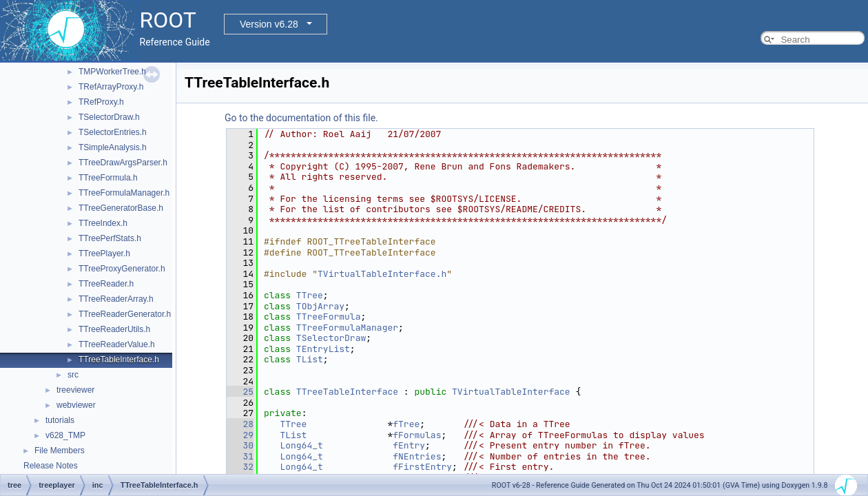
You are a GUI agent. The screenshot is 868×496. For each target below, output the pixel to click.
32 (240, 467)
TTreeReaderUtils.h (114, 329)
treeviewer (75, 390)
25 (240, 392)
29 (240, 435)
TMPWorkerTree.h (112, 72)
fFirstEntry (422, 467)
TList (310, 359)
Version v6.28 (269, 24)
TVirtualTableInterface (511, 392)
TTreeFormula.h (108, 178)
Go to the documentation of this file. (301, 118)
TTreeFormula (329, 317)
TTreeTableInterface (347, 392)
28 (240, 424)
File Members (60, 451)
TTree (310, 295)
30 (240, 445)
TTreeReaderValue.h (117, 344)
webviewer (76, 405)
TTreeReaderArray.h (116, 299)
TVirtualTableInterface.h (382, 274)
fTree (406, 424)
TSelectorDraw (331, 338)
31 (240, 456)
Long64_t (301, 445)
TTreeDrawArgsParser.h (123, 163)
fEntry (409, 445)
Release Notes (51, 466)
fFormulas (417, 435)
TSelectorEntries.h (113, 132)
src (73, 375)
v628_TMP (65, 435)
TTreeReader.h (106, 284)
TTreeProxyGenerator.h (122, 269)
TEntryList (323, 349)
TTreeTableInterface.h (119, 360)
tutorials (60, 420)
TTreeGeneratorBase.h (121, 208)
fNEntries (417, 456)
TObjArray (320, 306)
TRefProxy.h (101, 102)
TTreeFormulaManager (347, 328)
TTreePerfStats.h (110, 238)
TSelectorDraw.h (109, 117)
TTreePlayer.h (104, 254)
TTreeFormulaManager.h (124, 193)
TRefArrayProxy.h (111, 87)
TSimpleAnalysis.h (113, 147)
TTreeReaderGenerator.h (125, 314)
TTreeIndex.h (103, 223)
